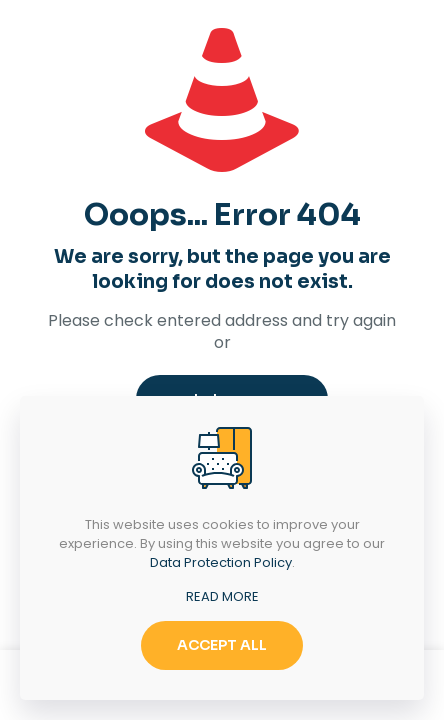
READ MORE (222, 596)
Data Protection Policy (221, 562)
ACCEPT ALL (222, 645)
